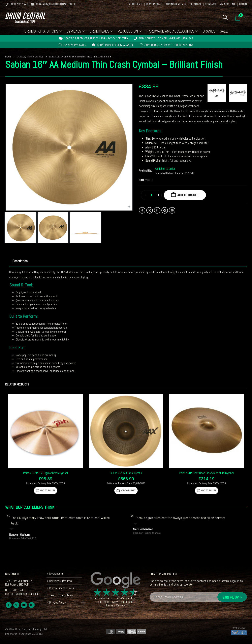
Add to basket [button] (48, 491)
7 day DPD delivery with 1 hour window (169, 45)
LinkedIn (157, 210)
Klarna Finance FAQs (62, 588)
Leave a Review (116, 605)
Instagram (32, 605)
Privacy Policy (57, 603)
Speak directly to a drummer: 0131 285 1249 (166, 38)
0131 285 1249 (17, 4)
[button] (225, 17)
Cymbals (74, 31)
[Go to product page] (45, 431)
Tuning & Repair (176, 4)
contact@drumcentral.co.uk (53, 4)
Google (129, 602)
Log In (243, 4)
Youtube (24, 605)
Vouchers (136, 4)
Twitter (150, 210)
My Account (228, 4)
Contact (210, 4)
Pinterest (165, 210)
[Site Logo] (25, 18)
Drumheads (99, 31)
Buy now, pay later (75, 45)
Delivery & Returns (61, 581)
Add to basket (188, 195)
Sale (224, 31)
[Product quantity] (151, 195)
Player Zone (154, 4)
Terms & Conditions (61, 595)
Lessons (195, 4)
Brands (209, 31)
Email (172, 210)
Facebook (142, 210)
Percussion (128, 31)
